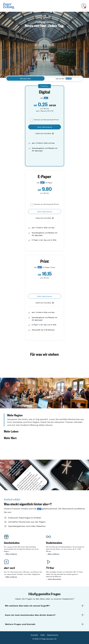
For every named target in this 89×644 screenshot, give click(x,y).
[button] (44, 420)
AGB (42, 635)
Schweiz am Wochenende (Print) (46, 120)
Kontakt (34, 635)
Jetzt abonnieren (55, 579)
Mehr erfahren (11, 554)
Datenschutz (53, 635)
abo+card (39, 151)
